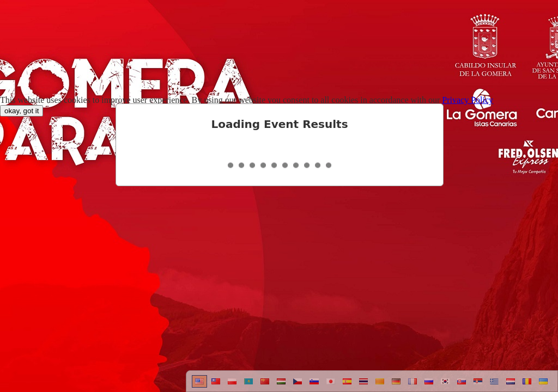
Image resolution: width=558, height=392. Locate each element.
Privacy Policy (468, 100)
